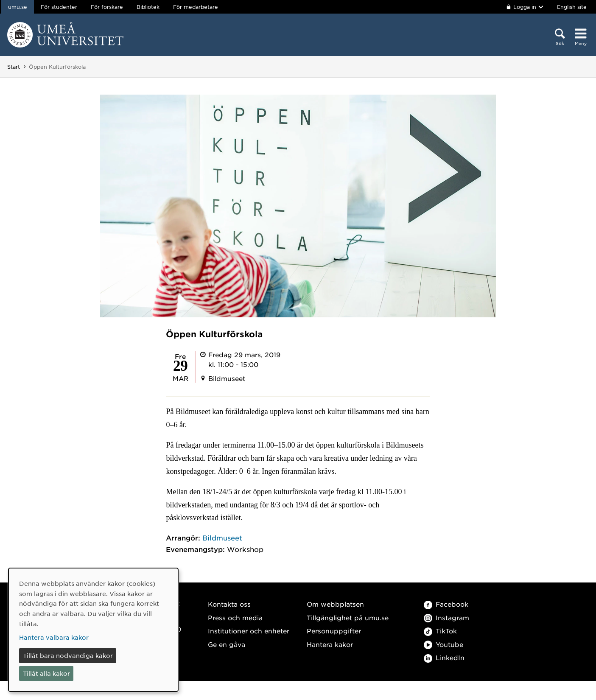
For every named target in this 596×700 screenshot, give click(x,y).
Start (14, 67)
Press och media (235, 617)
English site (572, 7)
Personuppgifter (334, 631)
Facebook (446, 604)
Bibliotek (148, 7)
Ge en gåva (227, 644)
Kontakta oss (229, 604)
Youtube (444, 644)
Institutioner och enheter (249, 631)
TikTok (440, 631)
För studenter (59, 7)
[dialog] (93, 630)
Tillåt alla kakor (46, 673)
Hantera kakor (330, 644)
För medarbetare (196, 7)
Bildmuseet (222, 538)
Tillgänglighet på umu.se (348, 617)
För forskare (107, 7)
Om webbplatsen (335, 604)
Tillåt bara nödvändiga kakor (68, 655)
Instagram (446, 617)
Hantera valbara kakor (54, 637)
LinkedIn (444, 657)
